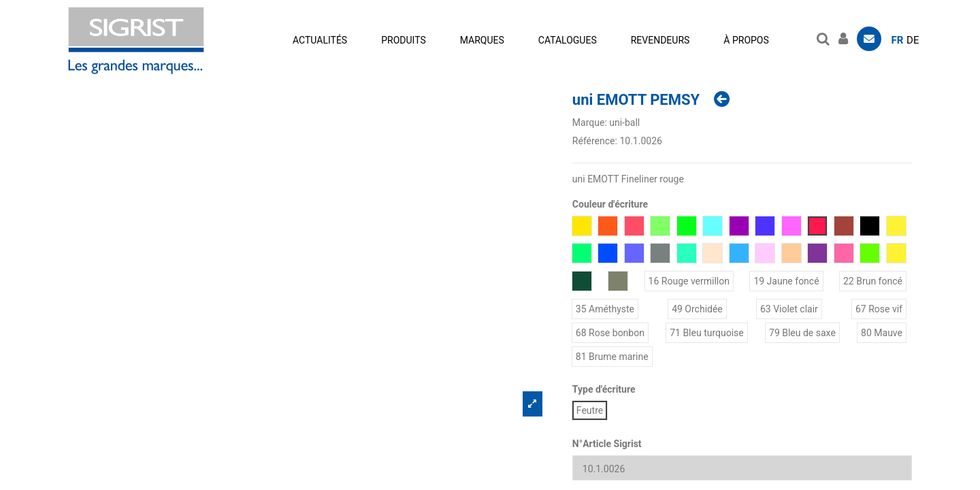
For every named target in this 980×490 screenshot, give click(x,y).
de (913, 40)
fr (898, 40)
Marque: (590, 122)
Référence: (595, 141)
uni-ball (624, 122)
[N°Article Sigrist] (742, 468)
